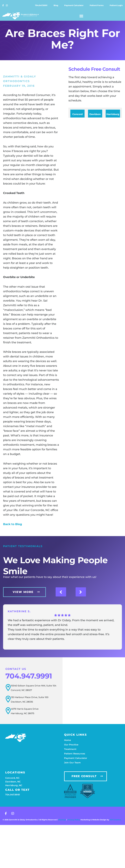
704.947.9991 (41, 5)
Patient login (116, 5)
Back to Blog (13, 524)
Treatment (70, 749)
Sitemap (62, 820)
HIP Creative (115, 820)
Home (68, 740)
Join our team (72, 762)
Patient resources (75, 753)
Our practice (71, 744)
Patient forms (97, 5)
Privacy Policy (74, 820)
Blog (56, 5)
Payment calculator (74, 5)
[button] (81, 16)
